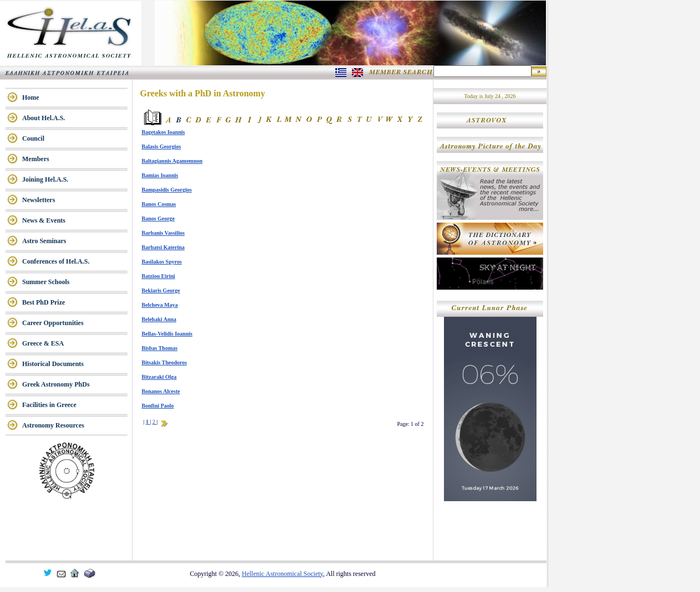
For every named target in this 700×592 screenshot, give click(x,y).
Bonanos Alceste (161, 391)
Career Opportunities (53, 323)
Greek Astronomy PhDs (56, 384)
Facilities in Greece (49, 405)
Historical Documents (53, 364)
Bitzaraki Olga (159, 377)
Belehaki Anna (159, 319)
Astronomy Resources (53, 425)
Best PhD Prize (44, 302)
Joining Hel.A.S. (45, 179)
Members (36, 159)
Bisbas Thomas (160, 348)
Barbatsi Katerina (163, 247)
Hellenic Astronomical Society (282, 574)
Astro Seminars (44, 241)
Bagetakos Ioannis (163, 132)
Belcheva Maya (160, 305)
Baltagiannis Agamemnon (172, 161)
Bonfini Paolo (158, 406)
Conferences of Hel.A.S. (56, 261)
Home (31, 97)
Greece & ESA (43, 343)
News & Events (44, 220)
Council (33, 138)
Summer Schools (46, 282)
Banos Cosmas (159, 204)
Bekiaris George (161, 290)
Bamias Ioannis (160, 175)
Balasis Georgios (162, 146)
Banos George (159, 218)
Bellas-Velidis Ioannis (167, 334)
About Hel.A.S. (44, 118)
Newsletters (39, 200)
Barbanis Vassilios (163, 233)
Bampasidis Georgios (167, 190)
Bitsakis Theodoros (165, 362)
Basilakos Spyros (162, 262)
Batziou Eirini (159, 276)
